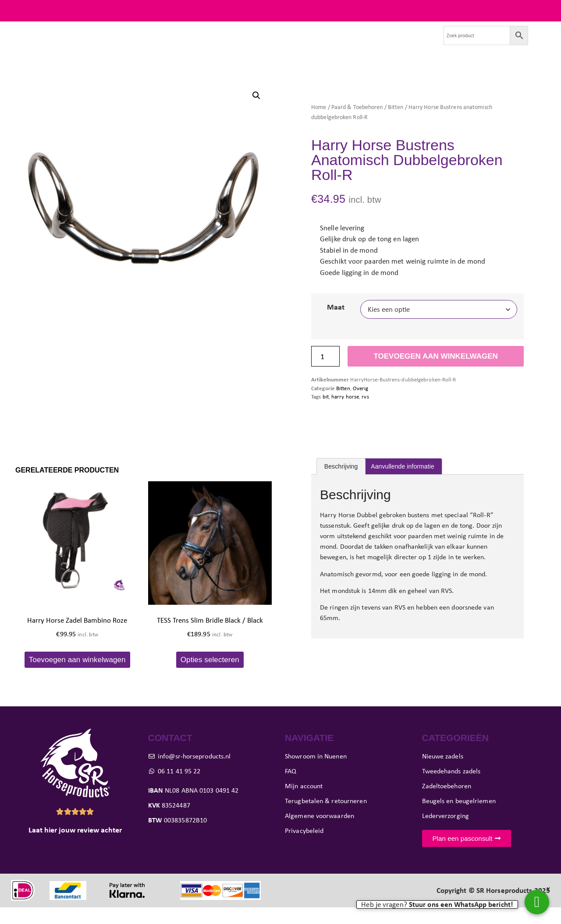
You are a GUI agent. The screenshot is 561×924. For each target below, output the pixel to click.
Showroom (314, 44)
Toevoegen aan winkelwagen (435, 373)
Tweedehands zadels (160, 44)
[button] (256, 112)
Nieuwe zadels (91, 44)
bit (326, 414)
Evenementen (367, 44)
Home (319, 124)
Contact (416, 44)
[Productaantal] (325, 373)
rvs (365, 414)
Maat (336, 324)
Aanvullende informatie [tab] (403, 483)
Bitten (396, 124)
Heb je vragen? (437, 905)
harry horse (345, 414)
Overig (361, 405)
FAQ (543, 11)
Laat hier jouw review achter (75, 847)
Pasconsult (265, 44)
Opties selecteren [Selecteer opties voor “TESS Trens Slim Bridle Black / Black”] (210, 676)
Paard (220, 44)
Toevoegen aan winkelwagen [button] (77, 676)
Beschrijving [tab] (341, 483)
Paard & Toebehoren (357, 124)
